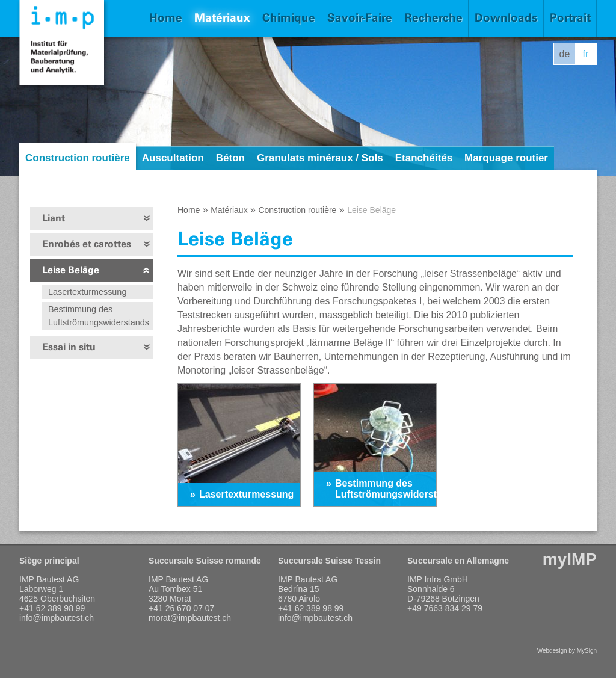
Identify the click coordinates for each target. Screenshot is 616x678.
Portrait (570, 18)
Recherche (433, 18)
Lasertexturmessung (87, 292)
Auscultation (173, 158)
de (565, 54)
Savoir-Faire (360, 18)
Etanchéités (424, 158)
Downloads (506, 18)
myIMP (570, 559)
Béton (230, 158)
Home (166, 18)
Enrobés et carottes (87, 244)
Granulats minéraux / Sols (320, 158)
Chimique (289, 18)
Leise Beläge (71, 270)
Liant (54, 218)
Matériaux (222, 18)
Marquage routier (506, 158)
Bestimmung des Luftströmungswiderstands (99, 316)
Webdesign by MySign (567, 651)
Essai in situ (69, 347)
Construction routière (78, 158)
